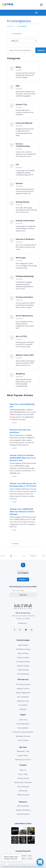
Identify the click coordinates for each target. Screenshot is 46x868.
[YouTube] (26, 630)
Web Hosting (23, 645)
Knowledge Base (23, 724)
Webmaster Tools (23, 751)
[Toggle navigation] (41, 5)
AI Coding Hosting (23, 662)
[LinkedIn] (32, 630)
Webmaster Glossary (23, 736)
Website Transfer (23, 689)
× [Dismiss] (20, 856)
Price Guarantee (23, 787)
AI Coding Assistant (23, 684)
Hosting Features (23, 814)
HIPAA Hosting (23, 670)
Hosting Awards (23, 778)
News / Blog (23, 774)
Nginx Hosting (23, 653)
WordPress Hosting (23, 649)
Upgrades (23, 709)
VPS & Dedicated (23, 674)
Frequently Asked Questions (23, 732)
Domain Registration (23, 693)
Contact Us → (23, 623)
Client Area (23, 720)
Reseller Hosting (23, 666)
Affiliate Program (23, 795)
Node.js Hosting (23, 657)
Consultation (23, 705)
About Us (23, 770)
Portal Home (11, 26)
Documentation (23, 728)
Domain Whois (23, 755)
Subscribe (23, 595)
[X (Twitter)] (20, 630)
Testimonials (23, 791)
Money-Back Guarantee (23, 782)
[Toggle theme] (6, 864)
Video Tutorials (23, 740)
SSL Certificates (23, 697)
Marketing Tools (23, 701)
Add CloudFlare (23, 806)
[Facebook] (15, 630)
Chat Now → (23, 579)
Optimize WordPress (23, 810)
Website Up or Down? (23, 760)
